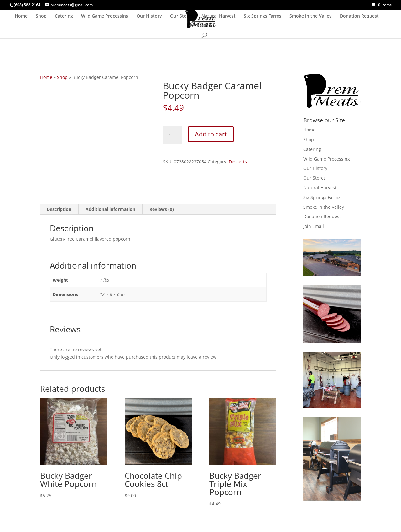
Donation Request (359, 16)
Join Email (200, 25)
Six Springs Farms (263, 16)
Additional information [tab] (110, 209)
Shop (41, 16)
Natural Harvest (219, 16)
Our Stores (182, 16)
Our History (149, 16)
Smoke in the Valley (311, 16)
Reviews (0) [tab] (162, 209)
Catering (64, 16)
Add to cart (211, 134)
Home (21, 16)
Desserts (238, 162)
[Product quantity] (172, 135)
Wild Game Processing (105, 16)
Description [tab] (59, 209)
